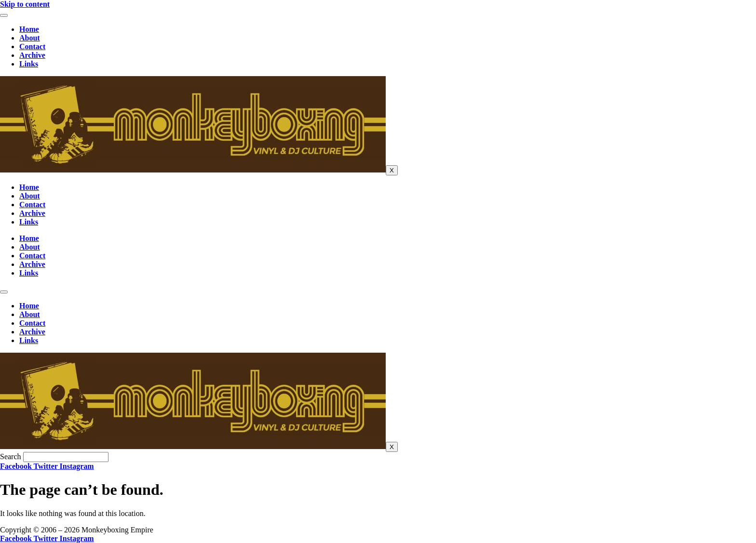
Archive (32, 55)
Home (29, 29)
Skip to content (25, 4)
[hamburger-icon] (4, 15)
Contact (32, 46)
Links (29, 64)
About (30, 38)
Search (11, 457)
